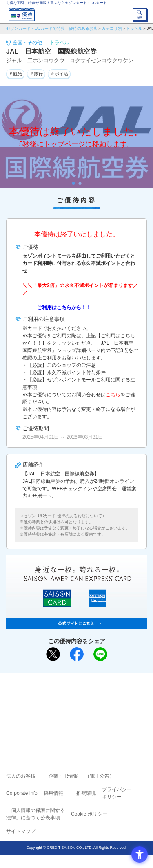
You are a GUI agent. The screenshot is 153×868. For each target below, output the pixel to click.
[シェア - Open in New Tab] (77, 654)
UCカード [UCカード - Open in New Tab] (98, 709)
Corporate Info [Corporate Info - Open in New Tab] (22, 793)
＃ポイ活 (59, 74)
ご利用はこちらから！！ (64, 307)
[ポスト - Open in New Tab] (53, 654)
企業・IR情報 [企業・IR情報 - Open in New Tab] (63, 776)
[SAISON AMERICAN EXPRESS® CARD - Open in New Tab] (76, 624)
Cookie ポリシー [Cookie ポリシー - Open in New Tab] (89, 814)
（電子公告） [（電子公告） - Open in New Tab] (100, 776)
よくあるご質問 (108, 698)
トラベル (134, 28)
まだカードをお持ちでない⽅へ (73, 682)
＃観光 (15, 74)
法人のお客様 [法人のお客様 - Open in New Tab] (21, 776)
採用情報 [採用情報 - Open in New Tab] (53, 793)
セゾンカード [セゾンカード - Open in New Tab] (52, 709)
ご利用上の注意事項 (44, 698)
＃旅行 (36, 74)
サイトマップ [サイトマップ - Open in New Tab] (21, 831)
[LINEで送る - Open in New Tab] (100, 654)
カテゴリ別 (112, 28)
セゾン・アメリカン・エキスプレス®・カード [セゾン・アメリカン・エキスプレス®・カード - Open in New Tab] (73, 719)
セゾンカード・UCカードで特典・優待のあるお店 (52, 28)
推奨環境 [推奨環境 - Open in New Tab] (86, 793)
